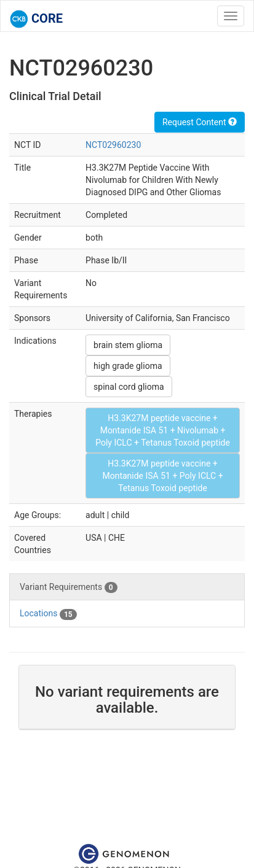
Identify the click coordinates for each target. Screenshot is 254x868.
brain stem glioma (128, 345)
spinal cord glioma (129, 387)
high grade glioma (128, 366)
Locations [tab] (48, 614)
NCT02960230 (113, 145)
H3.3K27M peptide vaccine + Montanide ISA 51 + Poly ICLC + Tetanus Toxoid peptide (162, 476)
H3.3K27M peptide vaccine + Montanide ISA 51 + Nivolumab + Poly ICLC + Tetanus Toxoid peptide (163, 430)
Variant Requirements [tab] (69, 587)
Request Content (200, 122)
